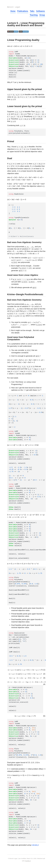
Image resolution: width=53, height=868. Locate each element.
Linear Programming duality (23, 40)
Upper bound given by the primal (25, 90)
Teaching (34, 15)
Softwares (41, 12)
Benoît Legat (14, 7)
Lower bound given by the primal (25, 107)
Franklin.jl (28, 861)
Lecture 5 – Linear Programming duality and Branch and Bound (26, 25)
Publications (23, 12)
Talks (32, 12)
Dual (10, 159)
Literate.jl (35, 845)
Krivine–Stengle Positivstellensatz (25, 295)
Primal (11, 142)
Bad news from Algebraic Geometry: (25, 243)
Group (42, 15)
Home (13, 12)
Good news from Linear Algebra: (23, 275)
